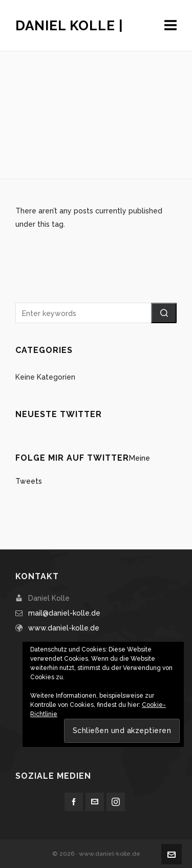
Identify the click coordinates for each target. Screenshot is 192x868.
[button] (164, 313)
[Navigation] (170, 26)
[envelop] (95, 802)
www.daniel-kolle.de (64, 628)
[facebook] (74, 802)
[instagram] (116, 802)
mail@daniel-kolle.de (64, 613)
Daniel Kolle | (69, 26)
